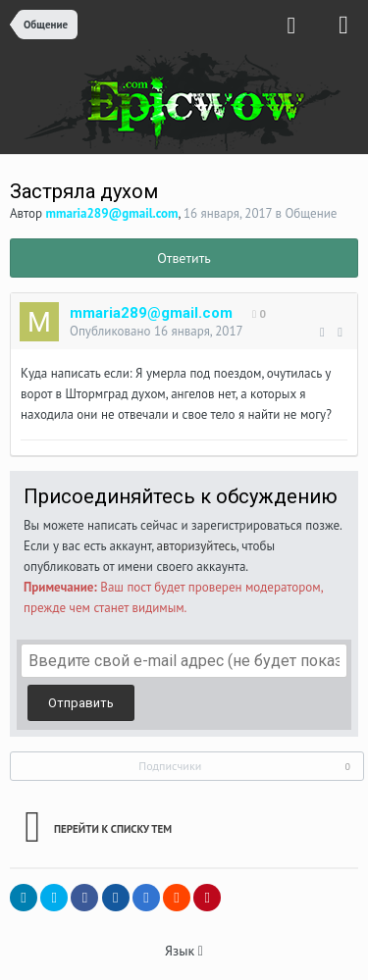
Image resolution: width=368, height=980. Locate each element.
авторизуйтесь (197, 546)
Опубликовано (157, 331)
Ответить (184, 258)
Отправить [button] (81, 703)
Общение (311, 213)
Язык (184, 951)
